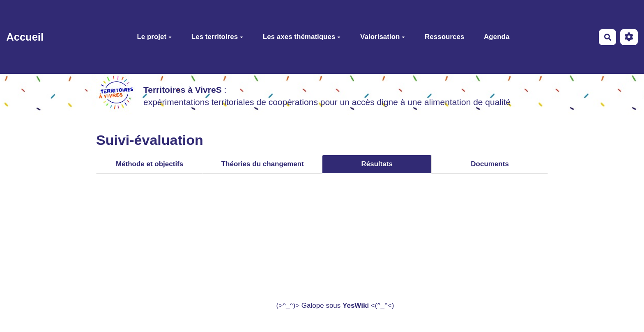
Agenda (497, 37)
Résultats (377, 164)
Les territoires (217, 37)
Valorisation (383, 37)
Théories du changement (263, 164)
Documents (490, 164)
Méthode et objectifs (149, 164)
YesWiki (356, 306)
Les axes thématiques (302, 37)
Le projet (154, 37)
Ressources (444, 37)
